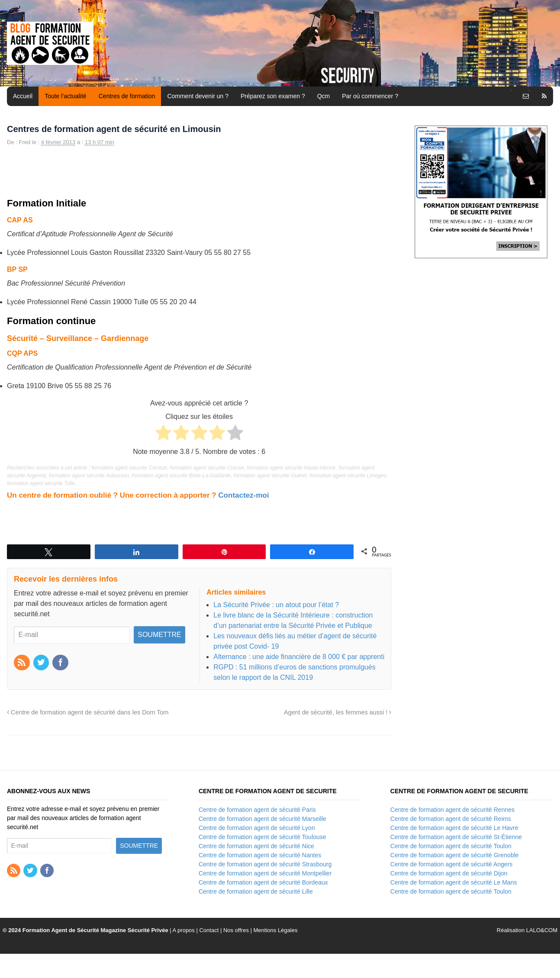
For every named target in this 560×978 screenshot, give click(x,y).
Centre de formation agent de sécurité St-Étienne (456, 837)
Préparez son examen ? (273, 96)
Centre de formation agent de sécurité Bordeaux (263, 882)
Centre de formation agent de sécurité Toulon (451, 846)
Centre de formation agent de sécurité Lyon (257, 828)
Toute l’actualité (66, 96)
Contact (209, 930)
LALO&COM (542, 930)
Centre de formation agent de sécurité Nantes (260, 855)
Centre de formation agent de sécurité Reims (451, 819)
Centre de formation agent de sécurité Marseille (262, 819)
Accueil (23, 96)
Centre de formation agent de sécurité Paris (257, 810)
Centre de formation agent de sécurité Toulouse (262, 837)
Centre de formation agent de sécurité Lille (256, 891)
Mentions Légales (276, 930)
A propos (184, 930)
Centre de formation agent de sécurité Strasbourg (265, 864)
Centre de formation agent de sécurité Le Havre (454, 828)
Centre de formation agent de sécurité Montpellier (265, 873)
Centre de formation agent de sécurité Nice (256, 846)
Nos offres (236, 930)
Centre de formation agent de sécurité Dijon (449, 873)
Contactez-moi (243, 495)
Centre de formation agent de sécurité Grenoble (455, 855)
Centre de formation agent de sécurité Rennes (452, 810)
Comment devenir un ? (198, 96)
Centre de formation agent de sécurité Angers (452, 864)
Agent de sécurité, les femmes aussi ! (338, 712)
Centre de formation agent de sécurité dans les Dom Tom (88, 712)
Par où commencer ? (370, 96)
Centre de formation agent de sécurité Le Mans (454, 882)
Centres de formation (127, 96)
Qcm (324, 96)
